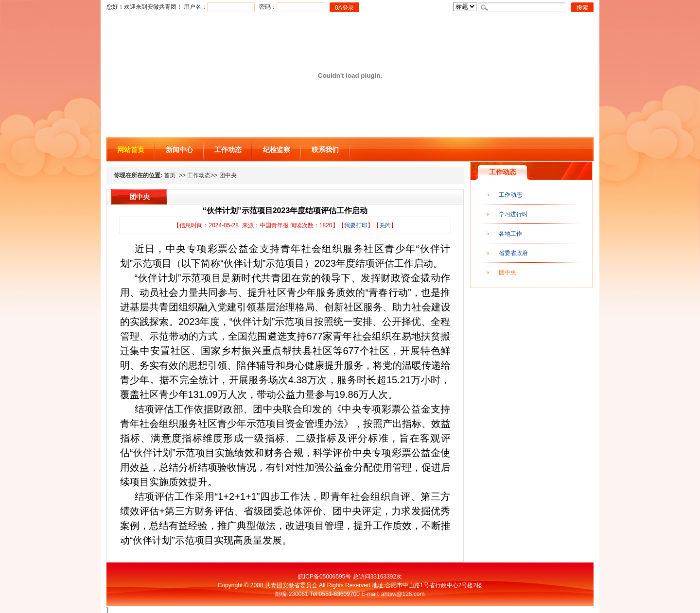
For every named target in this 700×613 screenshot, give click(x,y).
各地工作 (510, 234)
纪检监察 (277, 150)
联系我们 (325, 150)
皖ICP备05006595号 (324, 577)
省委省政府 (513, 253)
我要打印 (356, 225)
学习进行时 (513, 214)
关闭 (385, 225)
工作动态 (228, 150)
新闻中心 (179, 150)
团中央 (507, 272)
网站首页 (131, 150)
